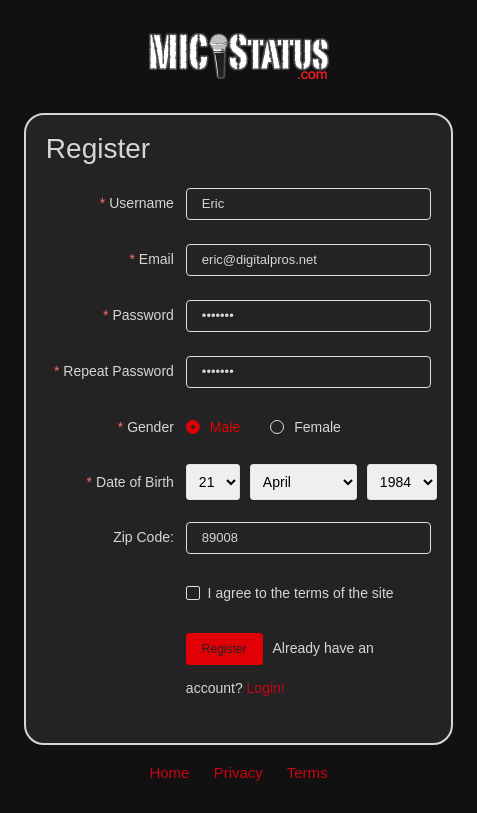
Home (169, 772)
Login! (266, 688)
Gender (150, 427)
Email (156, 259)
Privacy (238, 772)
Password (142, 315)
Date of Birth (135, 482)
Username (141, 203)
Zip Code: (143, 537)
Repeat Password (118, 371)
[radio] (213, 428)
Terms (307, 772)
